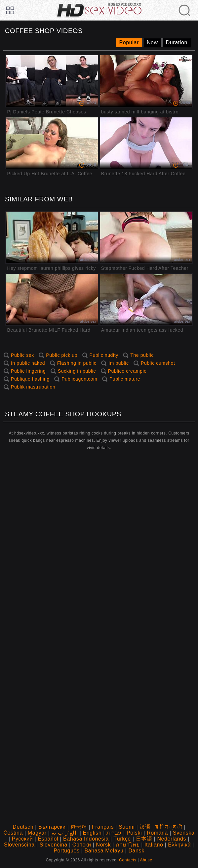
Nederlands (172, 839)
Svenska (184, 833)
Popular (129, 42)
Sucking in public (77, 371)
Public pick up (62, 355)
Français (103, 827)
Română (157, 833)
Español (48, 839)
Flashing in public (77, 363)
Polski (134, 833)
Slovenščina (19, 845)
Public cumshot (158, 363)
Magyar (37, 833)
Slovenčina (54, 845)
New (152, 42)
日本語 (144, 839)
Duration (177, 42)
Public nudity (104, 355)
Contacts (128, 860)
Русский (22, 839)
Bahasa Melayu (104, 851)
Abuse (146, 860)
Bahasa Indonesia (86, 839)
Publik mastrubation (33, 387)
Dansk (136, 851)
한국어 (79, 827)
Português (66, 851)
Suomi (127, 827)
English (92, 833)
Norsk (103, 845)
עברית (114, 833)
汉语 (145, 827)
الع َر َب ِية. (65, 833)
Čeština (13, 833)
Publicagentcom (79, 379)
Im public (119, 363)
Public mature (125, 379)
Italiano (154, 845)
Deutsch (23, 827)
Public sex (22, 355)
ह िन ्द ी (169, 827)
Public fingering (28, 371)
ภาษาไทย (128, 845)
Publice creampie (127, 371)
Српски (82, 845)
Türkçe (122, 839)
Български (52, 827)
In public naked (28, 363)
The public (142, 355)
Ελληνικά (179, 845)
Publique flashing (30, 379)
